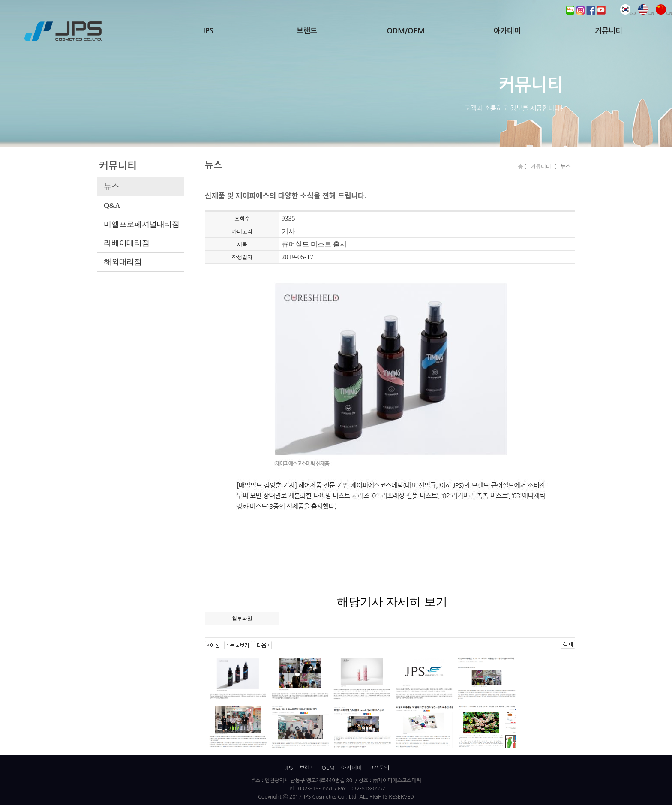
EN (646, 13)
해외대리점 (123, 262)
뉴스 (111, 186)
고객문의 (379, 768)
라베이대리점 (126, 243)
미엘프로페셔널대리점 (141, 224)
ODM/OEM (406, 31)
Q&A (112, 205)
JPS (208, 31)
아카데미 (507, 31)
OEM (328, 768)
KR (628, 13)
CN (664, 13)
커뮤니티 (609, 31)
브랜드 (307, 31)
